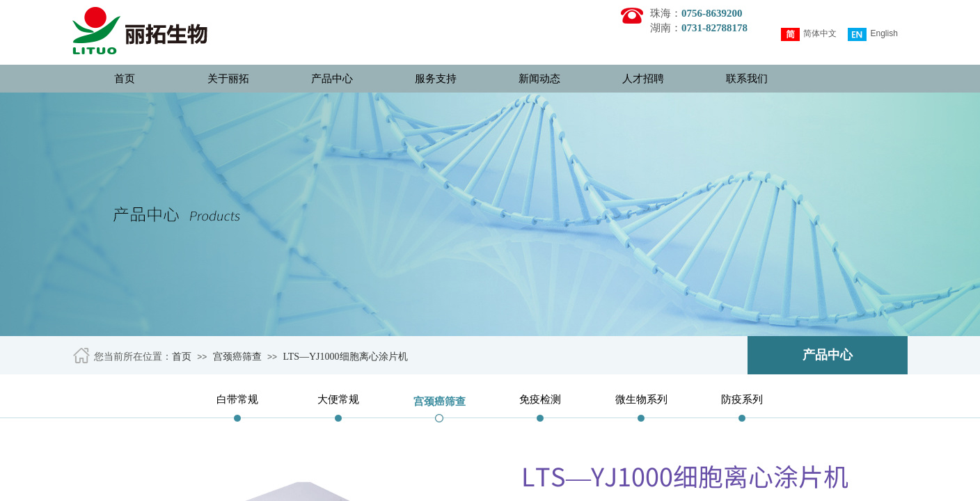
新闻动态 (539, 79)
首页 (125, 79)
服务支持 (436, 79)
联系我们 (747, 79)
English (872, 34)
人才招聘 (643, 79)
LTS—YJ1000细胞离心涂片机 (345, 357)
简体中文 (809, 34)
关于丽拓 (228, 79)
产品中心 (332, 79)
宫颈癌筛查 (237, 357)
